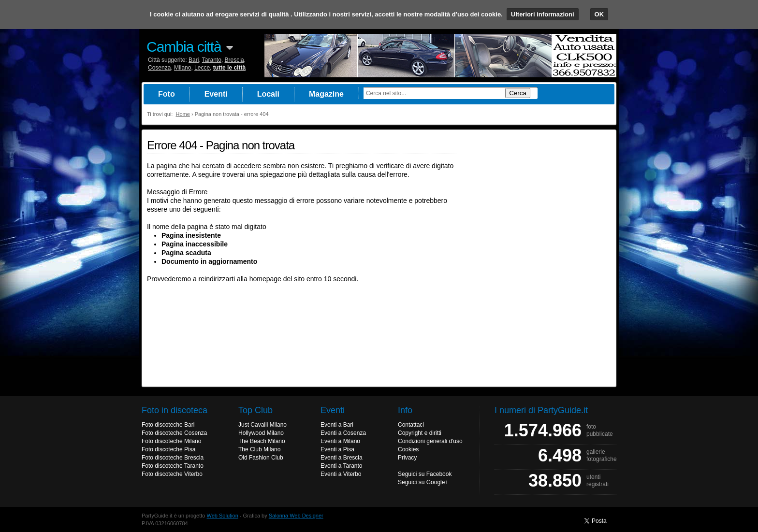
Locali (268, 94)
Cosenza (159, 68)
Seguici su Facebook (425, 474)
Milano (182, 68)
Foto (167, 94)
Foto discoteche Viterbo (172, 474)
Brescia (234, 60)
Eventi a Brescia (342, 458)
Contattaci (411, 425)
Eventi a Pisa (337, 449)
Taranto (212, 60)
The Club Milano (259, 449)
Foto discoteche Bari (168, 425)
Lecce (202, 68)
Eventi (216, 94)
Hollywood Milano (261, 433)
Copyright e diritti (420, 433)
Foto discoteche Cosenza (174, 433)
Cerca (518, 93)
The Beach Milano (262, 441)
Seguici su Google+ (423, 482)
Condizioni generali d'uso (430, 441)
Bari (194, 60)
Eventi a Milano (340, 441)
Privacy (407, 458)
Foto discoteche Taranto (173, 466)
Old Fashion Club (261, 458)
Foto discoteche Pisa (168, 449)
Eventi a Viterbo (341, 474)
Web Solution (223, 516)
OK (599, 14)
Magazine (326, 94)
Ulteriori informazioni (543, 14)
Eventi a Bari (337, 425)
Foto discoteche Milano (171, 441)
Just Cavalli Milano (262, 425)
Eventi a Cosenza (343, 433)
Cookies (408, 449)
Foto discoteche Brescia (173, 458)
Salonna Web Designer (296, 516)
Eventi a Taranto (342, 466)
